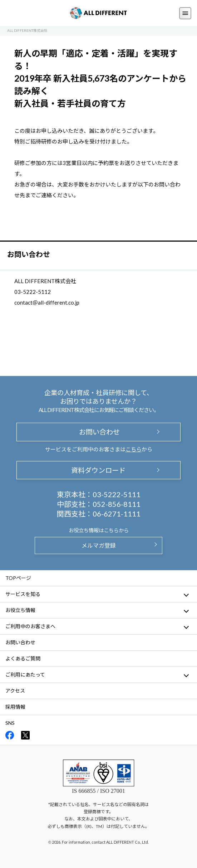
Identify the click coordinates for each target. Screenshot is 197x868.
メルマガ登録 (99, 545)
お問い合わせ (98, 432)
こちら (134, 449)
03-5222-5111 (117, 494)
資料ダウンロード (98, 470)
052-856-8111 (117, 504)
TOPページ (18, 578)
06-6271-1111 (117, 514)
